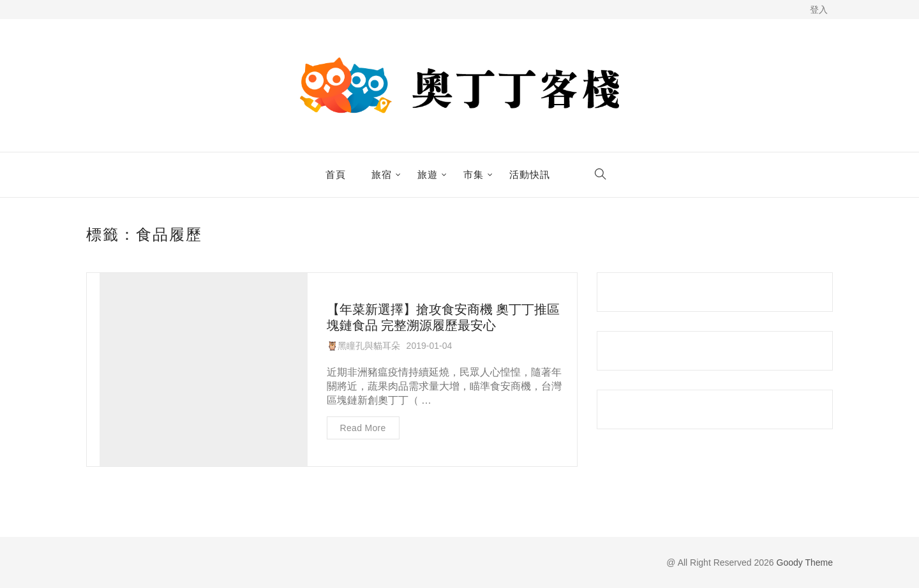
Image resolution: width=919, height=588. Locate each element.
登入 (819, 10)
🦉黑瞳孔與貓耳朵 (363, 346)
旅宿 (382, 175)
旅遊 (428, 175)
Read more (363, 428)
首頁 (336, 175)
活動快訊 (530, 175)
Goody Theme (803, 562)
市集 (474, 175)
